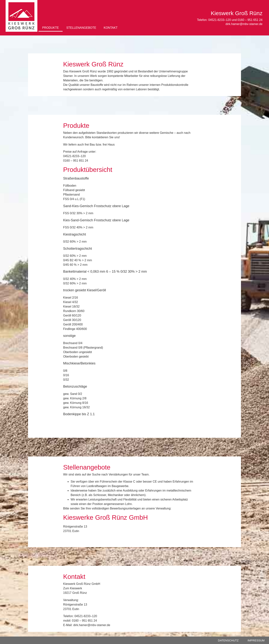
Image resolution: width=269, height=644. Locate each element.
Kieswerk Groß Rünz (237, 13)
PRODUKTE (51, 28)
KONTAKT (111, 28)
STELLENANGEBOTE (81, 28)
